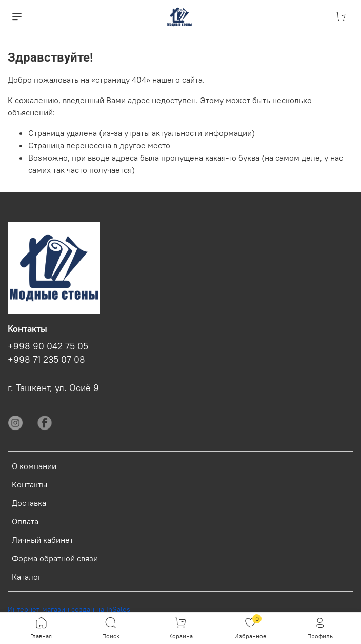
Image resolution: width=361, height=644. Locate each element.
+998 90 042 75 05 (48, 346)
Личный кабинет (43, 540)
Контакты (29, 484)
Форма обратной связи (55, 558)
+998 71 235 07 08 (46, 360)
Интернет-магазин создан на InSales (69, 609)
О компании (34, 466)
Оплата (25, 521)
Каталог (27, 577)
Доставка (29, 503)
